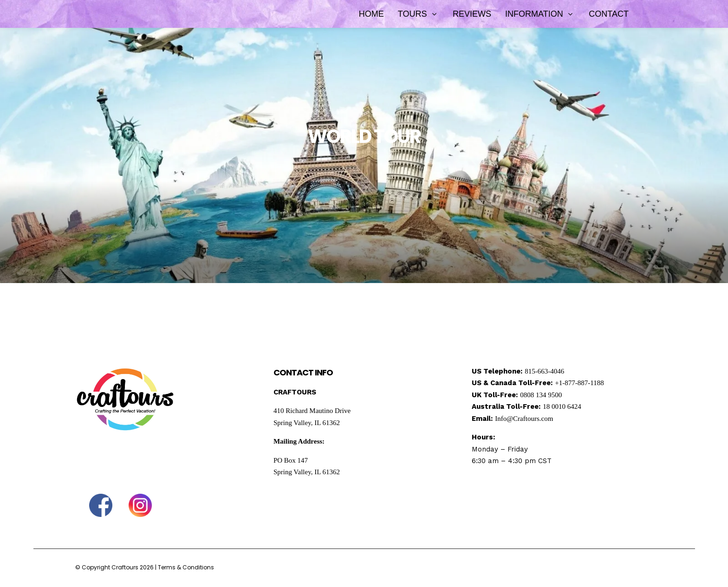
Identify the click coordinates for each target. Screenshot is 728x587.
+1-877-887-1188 (579, 383)
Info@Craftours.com (524, 419)
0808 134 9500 (541, 395)
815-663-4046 (544, 371)
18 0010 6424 (562, 406)
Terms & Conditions (186, 567)
